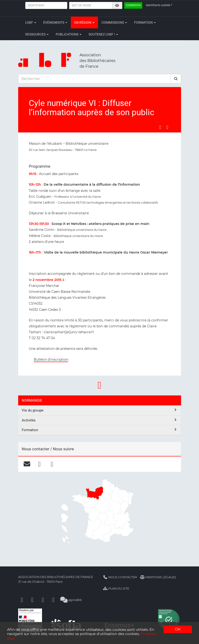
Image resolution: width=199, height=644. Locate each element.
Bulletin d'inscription (51, 359)
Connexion (133, 5)
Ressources (37, 34)
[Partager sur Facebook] (160, 127)
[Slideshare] (53, 600)
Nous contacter (120, 577)
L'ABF (31, 22)
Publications (69, 34)
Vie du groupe (100, 410)
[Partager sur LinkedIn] (167, 127)
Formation (145, 22)
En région (84, 22)
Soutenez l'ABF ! (103, 34)
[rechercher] (176, 79)
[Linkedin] (32, 600)
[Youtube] (43, 600)
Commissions (114, 22)
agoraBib (71, 600)
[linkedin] (52, 464)
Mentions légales (158, 577)
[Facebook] (22, 600)
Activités (100, 420)
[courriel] (27, 464)
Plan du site (116, 589)
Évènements (55, 22)
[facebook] (40, 464)
